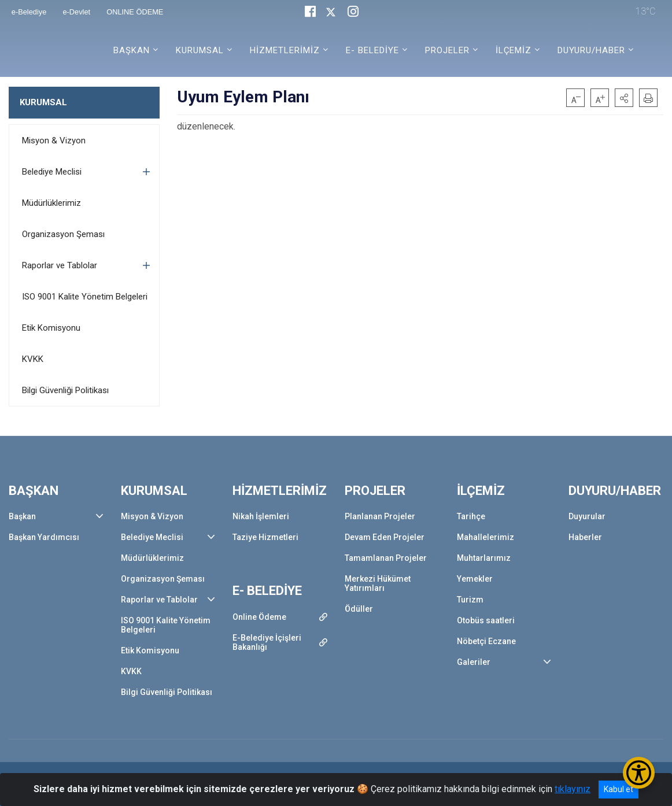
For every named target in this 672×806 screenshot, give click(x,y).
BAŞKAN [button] (132, 50)
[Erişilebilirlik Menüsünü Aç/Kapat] (639, 773)
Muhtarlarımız (484, 558)
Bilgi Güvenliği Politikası (65, 390)
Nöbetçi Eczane (486, 641)
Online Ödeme (259, 617)
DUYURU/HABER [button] (591, 50)
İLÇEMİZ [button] (514, 50)
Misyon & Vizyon (54, 141)
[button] (624, 98)
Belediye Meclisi (52, 172)
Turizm (470, 600)
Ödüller (359, 609)
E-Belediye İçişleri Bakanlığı (267, 642)
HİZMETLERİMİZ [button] (285, 50)
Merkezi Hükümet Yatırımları (378, 583)
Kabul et (619, 789)
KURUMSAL (43, 102)
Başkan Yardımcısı (44, 537)
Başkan (22, 516)
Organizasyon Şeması (63, 234)
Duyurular (587, 516)
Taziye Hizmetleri (265, 537)
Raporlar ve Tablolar (60, 265)
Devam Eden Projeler (385, 537)
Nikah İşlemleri (261, 516)
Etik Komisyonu (51, 328)
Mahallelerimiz (485, 537)
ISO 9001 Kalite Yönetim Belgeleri (85, 297)
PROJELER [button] (447, 50)
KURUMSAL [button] (200, 50)
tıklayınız (573, 789)
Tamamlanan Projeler (386, 558)
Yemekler (475, 579)
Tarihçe (471, 516)
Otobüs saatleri (486, 620)
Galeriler (474, 662)
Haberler (585, 537)
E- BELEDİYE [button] (372, 50)
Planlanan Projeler (380, 516)
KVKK (33, 359)
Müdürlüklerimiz (51, 203)
